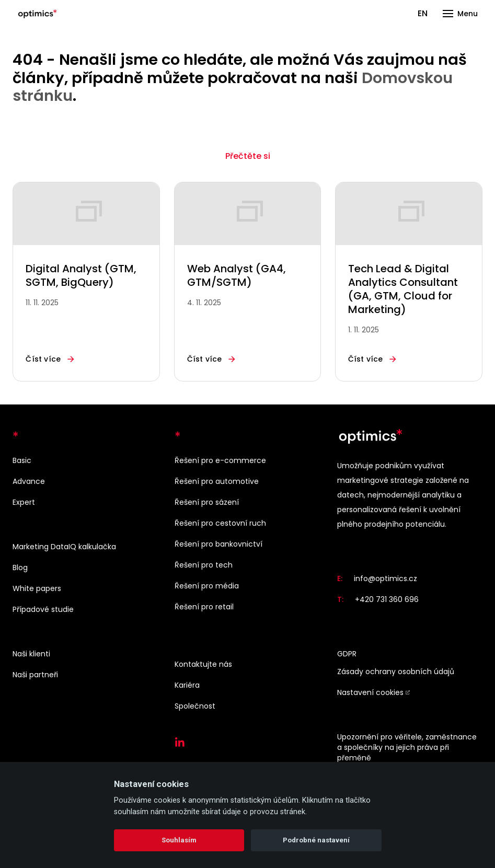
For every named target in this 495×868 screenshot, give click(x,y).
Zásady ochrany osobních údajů (396, 672)
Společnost (195, 706)
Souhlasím (179, 840)
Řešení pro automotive (217, 481)
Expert (24, 502)
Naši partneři (35, 675)
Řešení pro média (207, 586)
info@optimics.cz (385, 578)
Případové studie (43, 609)
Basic (22, 460)
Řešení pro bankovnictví (218, 544)
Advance (29, 481)
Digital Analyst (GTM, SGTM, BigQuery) (81, 275)
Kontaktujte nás (203, 664)
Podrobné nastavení (316, 840)
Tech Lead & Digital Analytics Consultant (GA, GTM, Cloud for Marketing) (403, 289)
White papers (37, 588)
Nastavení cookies (370, 692)
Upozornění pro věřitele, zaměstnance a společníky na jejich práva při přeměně (407, 747)
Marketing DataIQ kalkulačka (64, 547)
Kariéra (187, 685)
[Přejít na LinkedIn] (180, 743)
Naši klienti (31, 654)
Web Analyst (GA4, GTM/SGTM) (237, 275)
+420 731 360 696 (387, 599)
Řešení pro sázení (207, 502)
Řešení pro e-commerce (220, 460)
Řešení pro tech (204, 565)
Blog (20, 568)
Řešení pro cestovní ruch (220, 523)
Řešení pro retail (204, 607)
